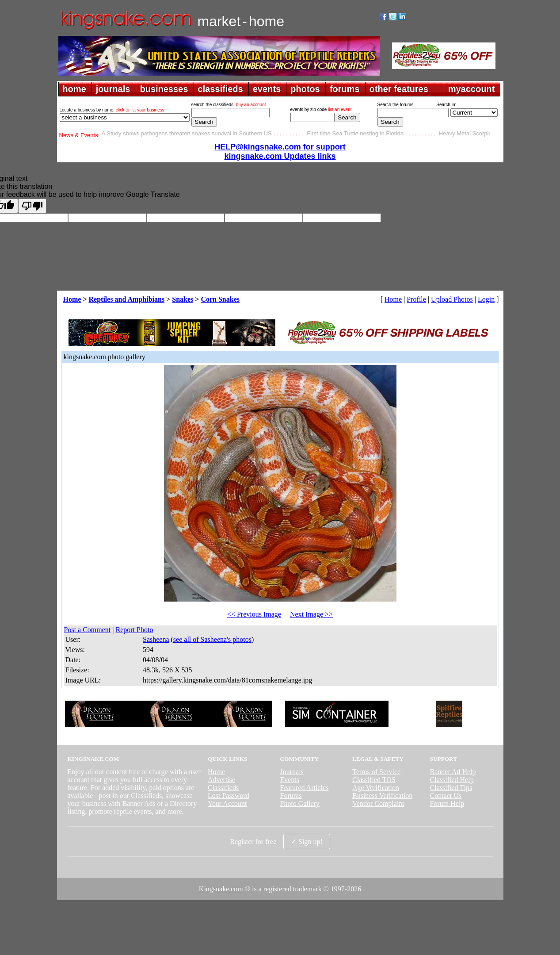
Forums (291, 796)
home (74, 89)
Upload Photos (452, 299)
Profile (416, 299)
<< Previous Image (254, 614)
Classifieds (223, 788)
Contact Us (446, 796)
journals (113, 89)
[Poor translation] (32, 206)
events (267, 89)
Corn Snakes (220, 299)
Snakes (183, 299)
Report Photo (134, 630)
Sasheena (156, 639)
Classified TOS (374, 780)
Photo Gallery (299, 804)
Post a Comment (88, 630)
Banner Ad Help (453, 772)
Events (290, 780)
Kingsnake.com (221, 889)
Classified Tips (451, 788)
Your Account (227, 804)
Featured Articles (304, 788)
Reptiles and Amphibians (127, 299)
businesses (164, 89)
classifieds (221, 89)
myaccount (472, 89)
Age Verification (376, 788)
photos (305, 89)
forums (345, 89)
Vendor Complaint (378, 804)
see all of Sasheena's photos (212, 639)
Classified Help (452, 780)
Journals (291, 772)
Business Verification (382, 796)
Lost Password (229, 796)
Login (486, 299)
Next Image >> (311, 614)
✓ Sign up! (307, 842)
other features (399, 89)
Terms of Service (376, 772)
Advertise (221, 780)
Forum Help (447, 804)
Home (72, 299)
